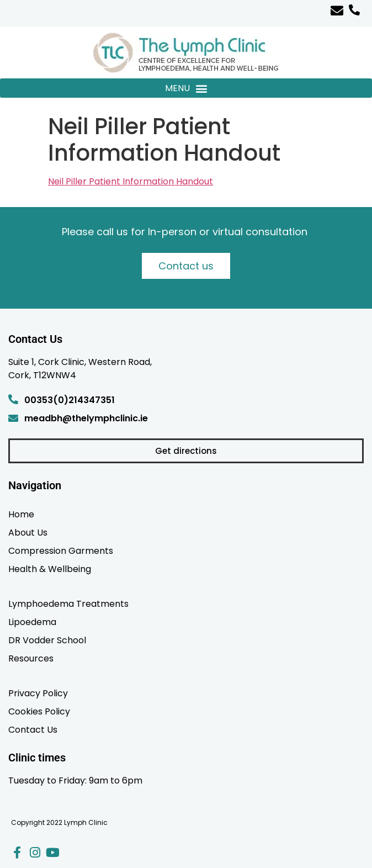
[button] (186, 88)
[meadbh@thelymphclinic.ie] (13, 418)
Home (21, 514)
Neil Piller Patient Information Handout (131, 181)
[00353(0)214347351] (13, 399)
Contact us (186, 266)
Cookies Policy (39, 711)
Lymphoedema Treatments (68, 604)
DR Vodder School (47, 640)
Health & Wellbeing (50, 569)
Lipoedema (32, 622)
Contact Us (33, 729)
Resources (31, 658)
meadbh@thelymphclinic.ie (86, 418)
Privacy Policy (38, 693)
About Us (28, 532)
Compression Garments (61, 551)
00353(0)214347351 (70, 400)
